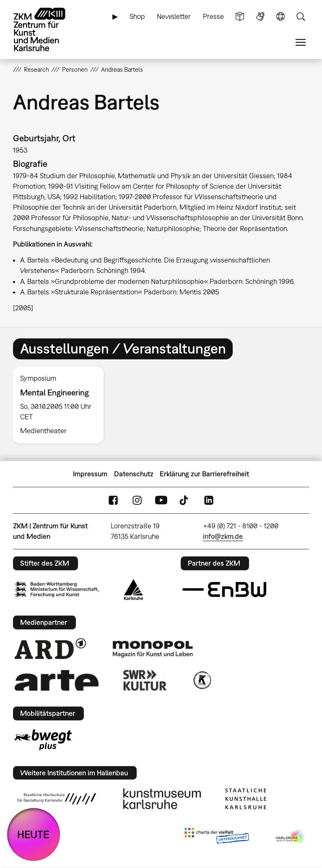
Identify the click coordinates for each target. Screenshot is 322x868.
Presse (213, 16)
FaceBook (113, 500)
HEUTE (33, 834)
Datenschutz (134, 474)
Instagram (137, 500)
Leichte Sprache (240, 17)
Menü (301, 43)
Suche (301, 17)
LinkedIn (209, 500)
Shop (137, 16)
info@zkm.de (223, 536)
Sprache (280, 17)
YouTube (161, 500)
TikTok (185, 500)
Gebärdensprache (260, 17)
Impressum (90, 474)
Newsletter (174, 16)
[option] (62, 405)
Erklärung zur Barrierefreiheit (204, 474)
